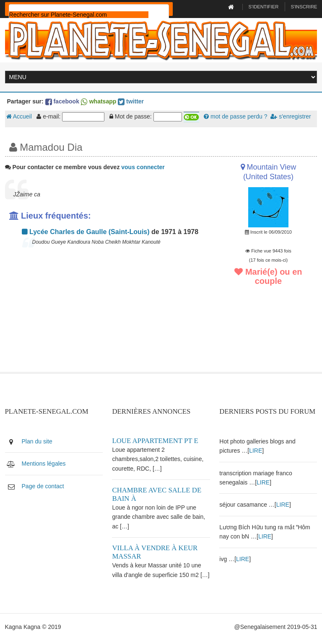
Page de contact (43, 486)
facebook (62, 101)
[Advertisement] (108, 313)
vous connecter (143, 167)
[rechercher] (79, 15)
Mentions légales (44, 464)
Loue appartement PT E (155, 441)
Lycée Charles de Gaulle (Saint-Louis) (86, 232)
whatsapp (99, 101)
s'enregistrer (291, 116)
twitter (131, 101)
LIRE (256, 451)
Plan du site (37, 441)
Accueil (19, 116)
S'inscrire (304, 7)
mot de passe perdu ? (235, 116)
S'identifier (264, 7)
